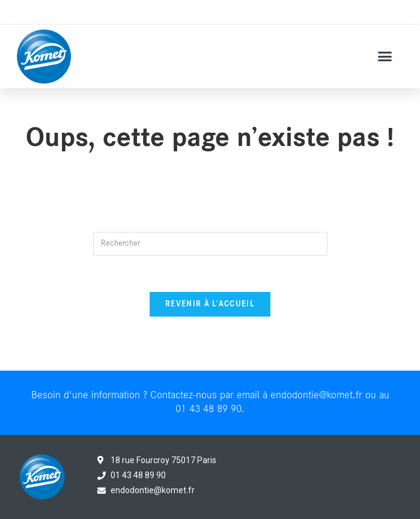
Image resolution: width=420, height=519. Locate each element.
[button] (385, 56)
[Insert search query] (210, 244)
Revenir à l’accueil (210, 304)
